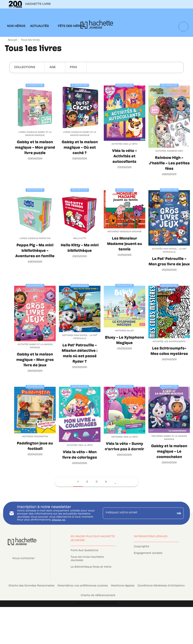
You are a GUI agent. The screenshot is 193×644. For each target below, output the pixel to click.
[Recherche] (183, 27)
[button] (27, 67)
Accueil (12, 40)
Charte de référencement (98, 596)
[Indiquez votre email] (138, 513)
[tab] (16, 26)
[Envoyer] (179, 513)
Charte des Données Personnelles (32, 586)
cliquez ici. (59, 520)
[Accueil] (97, 25)
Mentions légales (123, 586)
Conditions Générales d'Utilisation (161, 586)
